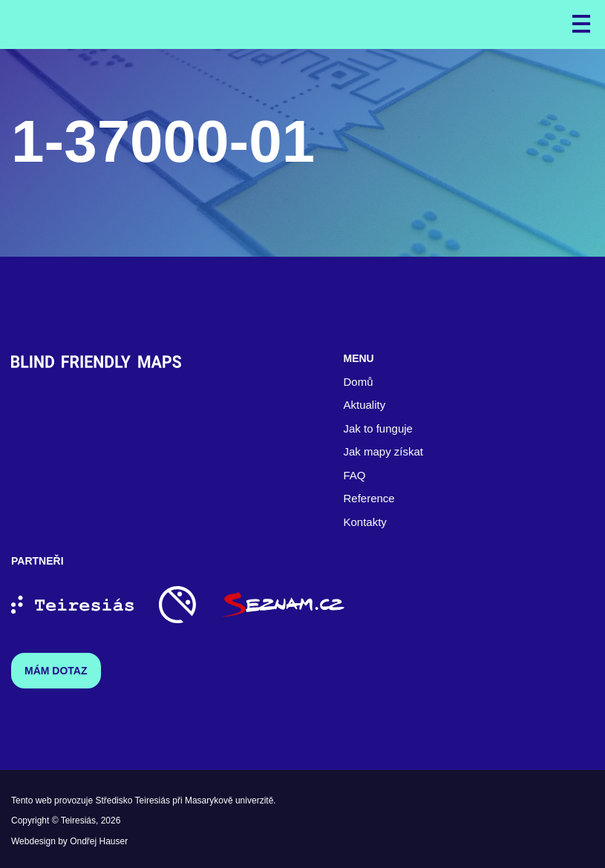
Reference (369, 498)
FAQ (355, 475)
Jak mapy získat (384, 451)
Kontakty (365, 522)
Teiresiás (78, 821)
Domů (359, 382)
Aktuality (365, 405)
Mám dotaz (56, 671)
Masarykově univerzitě (229, 800)
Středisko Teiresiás (133, 800)
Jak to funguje (378, 428)
